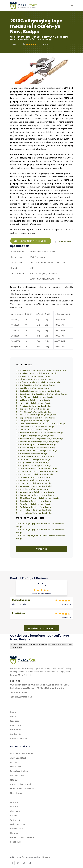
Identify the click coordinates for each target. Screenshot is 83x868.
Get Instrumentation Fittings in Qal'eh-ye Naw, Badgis (40, 439)
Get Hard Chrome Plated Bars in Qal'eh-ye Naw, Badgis (40, 424)
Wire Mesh (15, 820)
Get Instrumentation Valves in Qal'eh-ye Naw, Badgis (39, 433)
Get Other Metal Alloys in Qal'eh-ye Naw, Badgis (37, 498)
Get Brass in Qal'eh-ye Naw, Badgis (32, 454)
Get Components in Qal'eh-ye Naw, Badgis (35, 495)
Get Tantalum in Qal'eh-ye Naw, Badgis (33, 507)
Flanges (14, 833)
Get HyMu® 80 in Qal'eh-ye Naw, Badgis (33, 403)
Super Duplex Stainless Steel (23, 789)
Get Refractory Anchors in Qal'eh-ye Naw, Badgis (38, 382)
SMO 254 (14, 780)
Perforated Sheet (18, 824)
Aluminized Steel (18, 758)
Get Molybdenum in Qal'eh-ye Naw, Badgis (35, 492)
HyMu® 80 (15, 807)
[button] (72, 6)
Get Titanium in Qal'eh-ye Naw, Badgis (33, 477)
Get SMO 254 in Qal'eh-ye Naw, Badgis (33, 388)
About (13, 716)
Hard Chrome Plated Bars (22, 838)
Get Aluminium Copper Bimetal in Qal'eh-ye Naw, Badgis (41, 370)
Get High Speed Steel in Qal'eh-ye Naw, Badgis (37, 468)
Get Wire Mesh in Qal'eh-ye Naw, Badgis (34, 412)
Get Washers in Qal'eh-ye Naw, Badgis (33, 376)
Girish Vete (45, 857)
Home (13, 712)
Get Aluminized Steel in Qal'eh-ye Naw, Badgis (36, 373)
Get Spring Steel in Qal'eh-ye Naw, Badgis (34, 474)
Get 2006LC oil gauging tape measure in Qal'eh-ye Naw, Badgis (41, 537)
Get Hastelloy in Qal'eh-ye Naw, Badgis (33, 483)
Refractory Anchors (19, 771)
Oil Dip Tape (16, 767)
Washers (14, 762)
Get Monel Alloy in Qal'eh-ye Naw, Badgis (34, 510)
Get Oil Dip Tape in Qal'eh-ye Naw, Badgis (34, 379)
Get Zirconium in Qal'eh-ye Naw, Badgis (33, 501)
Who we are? (62, 242)
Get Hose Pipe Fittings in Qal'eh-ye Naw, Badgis (37, 471)
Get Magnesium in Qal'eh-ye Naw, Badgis (34, 486)
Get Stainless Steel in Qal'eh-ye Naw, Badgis (35, 385)
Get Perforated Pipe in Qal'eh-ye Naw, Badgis (36, 445)
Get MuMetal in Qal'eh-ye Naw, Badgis (33, 400)
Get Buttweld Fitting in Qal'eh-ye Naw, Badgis (36, 448)
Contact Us (42, 549)
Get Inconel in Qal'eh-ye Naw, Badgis (32, 480)
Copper (14, 816)
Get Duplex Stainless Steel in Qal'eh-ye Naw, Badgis (39, 391)
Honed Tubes (16, 842)
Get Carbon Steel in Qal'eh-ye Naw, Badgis (35, 456)
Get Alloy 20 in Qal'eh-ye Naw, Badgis (33, 462)
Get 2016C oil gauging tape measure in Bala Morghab (29, 644)
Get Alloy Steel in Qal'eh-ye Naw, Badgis (34, 465)
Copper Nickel (17, 829)
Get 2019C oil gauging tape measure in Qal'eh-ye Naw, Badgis (40, 525)
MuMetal (14, 802)
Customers (16, 725)
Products (15, 721)
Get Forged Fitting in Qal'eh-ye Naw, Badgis (35, 436)
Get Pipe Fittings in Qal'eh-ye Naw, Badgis (34, 397)
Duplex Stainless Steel (20, 784)
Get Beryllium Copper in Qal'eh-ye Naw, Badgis (37, 450)
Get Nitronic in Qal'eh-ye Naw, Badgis (33, 489)
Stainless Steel (17, 776)
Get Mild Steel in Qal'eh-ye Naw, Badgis (33, 459)
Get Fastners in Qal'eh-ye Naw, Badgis (33, 430)
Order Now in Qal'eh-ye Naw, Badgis (31, 241)
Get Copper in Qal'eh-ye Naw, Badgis (33, 409)
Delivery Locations (19, 739)
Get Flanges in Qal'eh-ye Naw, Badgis (33, 421)
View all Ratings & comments (42, 628)
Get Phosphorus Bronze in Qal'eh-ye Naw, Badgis (38, 442)
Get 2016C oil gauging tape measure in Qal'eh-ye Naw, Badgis (40, 531)
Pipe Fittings (16, 793)
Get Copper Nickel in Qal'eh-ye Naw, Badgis (35, 418)
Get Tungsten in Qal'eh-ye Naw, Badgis (33, 504)
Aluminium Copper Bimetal (23, 753)
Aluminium (15, 811)
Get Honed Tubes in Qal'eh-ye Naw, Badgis (35, 427)
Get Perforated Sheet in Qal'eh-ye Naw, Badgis (37, 415)
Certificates (16, 730)
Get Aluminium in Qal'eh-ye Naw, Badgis (34, 406)
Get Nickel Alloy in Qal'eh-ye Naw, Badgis (34, 513)
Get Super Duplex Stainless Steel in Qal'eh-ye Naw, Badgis (41, 394)
